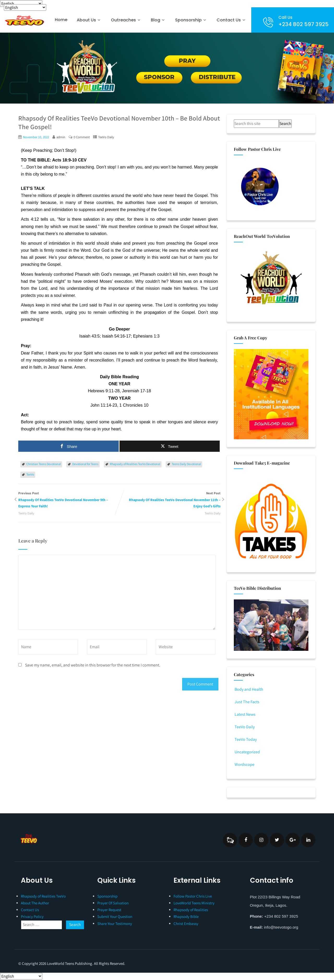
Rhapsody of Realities (191, 910)
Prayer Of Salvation (113, 903)
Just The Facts (247, 702)
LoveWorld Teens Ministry (194, 903)
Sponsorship (191, 20)
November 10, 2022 (36, 137)
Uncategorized (247, 752)
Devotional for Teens (85, 464)
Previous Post (69, 500)
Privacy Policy (32, 916)
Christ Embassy (186, 924)
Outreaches (126, 20)
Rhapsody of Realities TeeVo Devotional (135, 464)
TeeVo (30, 474)
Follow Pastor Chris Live (193, 896)
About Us (89, 20)
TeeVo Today (245, 739)
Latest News (245, 714)
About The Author (35, 903)
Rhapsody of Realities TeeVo (43, 896)
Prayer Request (109, 910)
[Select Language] (21, 4)
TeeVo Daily (106, 137)
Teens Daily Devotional (186, 464)
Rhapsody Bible (186, 916)
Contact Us (231, 20)
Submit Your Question (115, 916)
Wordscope (244, 764)
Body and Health (249, 689)
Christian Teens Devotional (44, 464)
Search (285, 124)
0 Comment (82, 137)
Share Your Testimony (115, 924)
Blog (158, 20)
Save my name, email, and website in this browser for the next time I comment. (93, 665)
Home (61, 20)
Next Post (170, 500)
